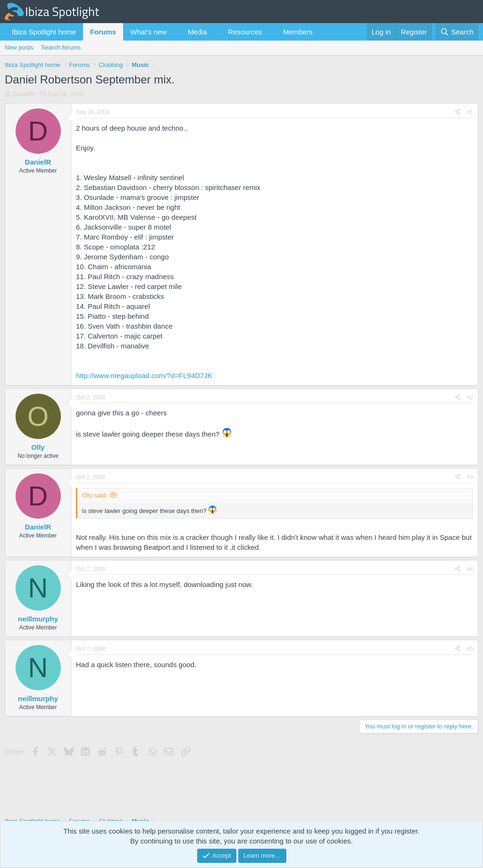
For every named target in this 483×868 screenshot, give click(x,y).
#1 (470, 112)
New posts (19, 47)
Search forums (61, 47)
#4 (470, 569)
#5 (470, 649)
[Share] (458, 112)
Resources (245, 32)
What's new (148, 32)
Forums (103, 32)
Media (197, 32)
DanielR (24, 94)
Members (298, 32)
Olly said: (95, 495)
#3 (470, 477)
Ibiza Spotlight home (44, 32)
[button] (174, 32)
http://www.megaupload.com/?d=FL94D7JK (144, 376)
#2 (470, 397)
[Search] (457, 32)
